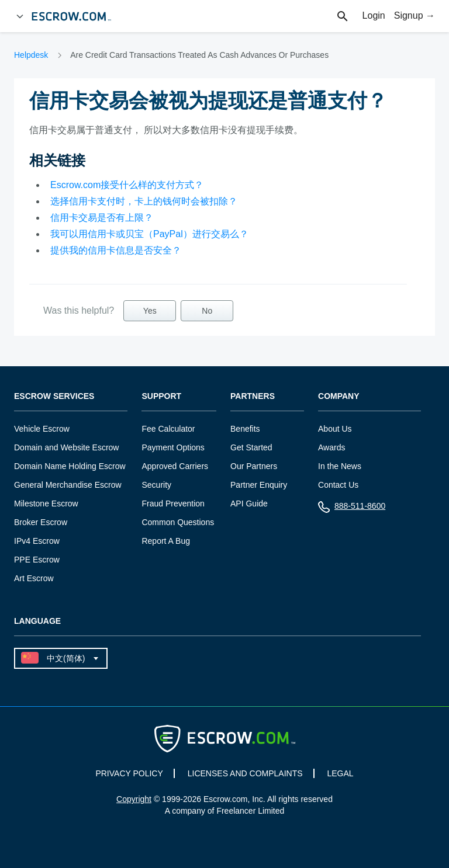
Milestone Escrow (46, 504)
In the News (340, 466)
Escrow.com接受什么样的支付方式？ (127, 185)
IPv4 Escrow (37, 541)
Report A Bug (166, 541)
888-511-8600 (352, 508)
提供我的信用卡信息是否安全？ (116, 250)
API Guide (249, 504)
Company (339, 396)
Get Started (251, 447)
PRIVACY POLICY (129, 773)
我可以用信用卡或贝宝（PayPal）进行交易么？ (149, 234)
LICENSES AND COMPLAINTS (245, 773)
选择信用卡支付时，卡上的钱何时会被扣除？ (144, 201)
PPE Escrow (37, 560)
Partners (253, 396)
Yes (150, 311)
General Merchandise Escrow (68, 485)
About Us (335, 429)
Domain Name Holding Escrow (70, 466)
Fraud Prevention (173, 504)
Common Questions (178, 522)
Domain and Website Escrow (66, 447)
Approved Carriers (175, 466)
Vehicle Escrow (42, 429)
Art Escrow (34, 578)
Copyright (134, 799)
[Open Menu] (20, 16)
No (207, 311)
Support (161, 396)
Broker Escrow (41, 522)
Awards (331, 447)
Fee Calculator (168, 429)
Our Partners (254, 466)
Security (156, 485)
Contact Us (338, 485)
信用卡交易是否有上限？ (102, 218)
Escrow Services (54, 396)
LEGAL (340, 773)
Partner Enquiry (259, 485)
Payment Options (173, 447)
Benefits (245, 429)
